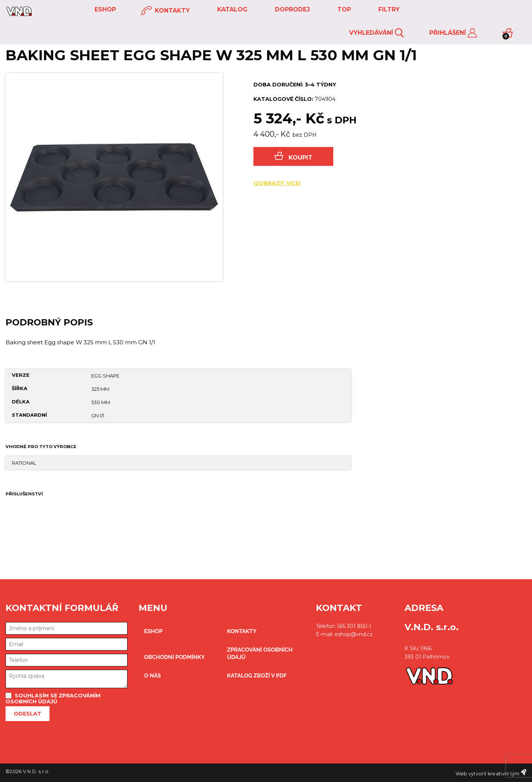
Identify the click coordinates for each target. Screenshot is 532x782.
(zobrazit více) (277, 183)
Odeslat (28, 714)
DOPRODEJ (291, 9)
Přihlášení (453, 33)
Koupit (293, 156)
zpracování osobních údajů (260, 653)
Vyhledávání (376, 33)
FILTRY (388, 9)
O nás (153, 676)
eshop (104, 9)
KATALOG (231, 9)
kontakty (165, 11)
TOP (343, 9)
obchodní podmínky (175, 657)
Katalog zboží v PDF (257, 676)
